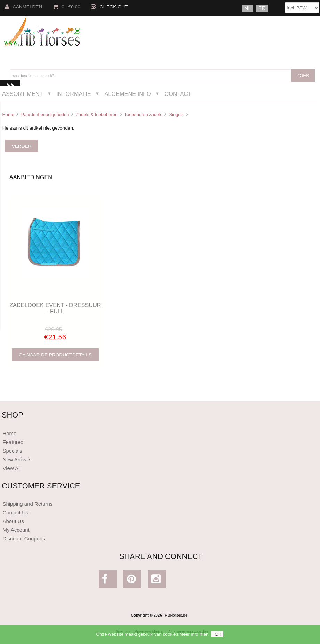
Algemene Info (128, 94)
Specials (12, 451)
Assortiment (23, 94)
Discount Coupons (24, 539)
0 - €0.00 (67, 7)
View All (11, 468)
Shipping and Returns (27, 504)
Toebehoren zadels (143, 114)
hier (204, 636)
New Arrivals (17, 459)
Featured (13, 442)
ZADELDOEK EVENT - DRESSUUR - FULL (55, 308)
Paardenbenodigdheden (45, 114)
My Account (16, 530)
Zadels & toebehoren (97, 114)
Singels (176, 114)
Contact (178, 94)
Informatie (73, 94)
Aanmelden (24, 7)
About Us (13, 521)
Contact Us (15, 513)
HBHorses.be (176, 615)
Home (8, 114)
